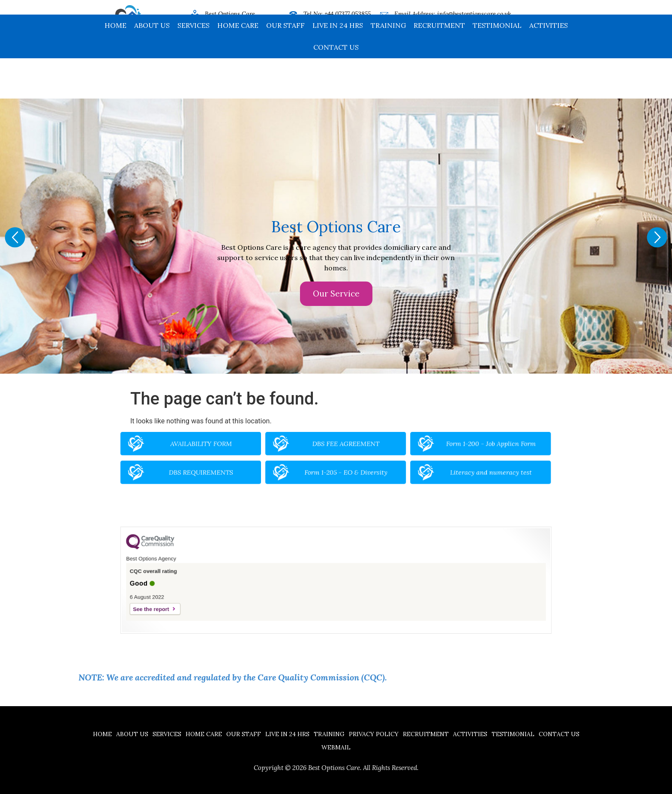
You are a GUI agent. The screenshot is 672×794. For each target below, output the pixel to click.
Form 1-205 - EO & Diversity (343, 469)
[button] (15, 237)
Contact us (336, 87)
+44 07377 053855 (348, 14)
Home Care (238, 66)
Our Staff (285, 66)
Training (388, 66)
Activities (549, 66)
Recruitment (439, 66)
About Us (152, 66)
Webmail (336, 747)
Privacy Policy (374, 734)
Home (115, 66)
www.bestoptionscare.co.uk (456, 26)
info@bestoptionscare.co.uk (474, 14)
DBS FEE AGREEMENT (343, 449)
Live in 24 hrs (338, 66)
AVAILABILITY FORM (241, 449)
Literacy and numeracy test (445, 469)
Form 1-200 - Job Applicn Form (445, 449)
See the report (205, 600)
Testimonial (497, 66)
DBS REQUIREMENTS (241, 469)
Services (193, 66)
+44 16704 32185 (345, 26)
